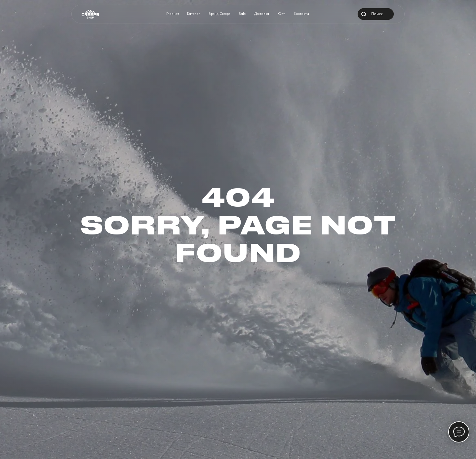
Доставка (262, 14)
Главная (173, 14)
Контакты (302, 14)
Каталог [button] (193, 14)
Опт (281, 14)
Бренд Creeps (219, 14)
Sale (242, 14)
